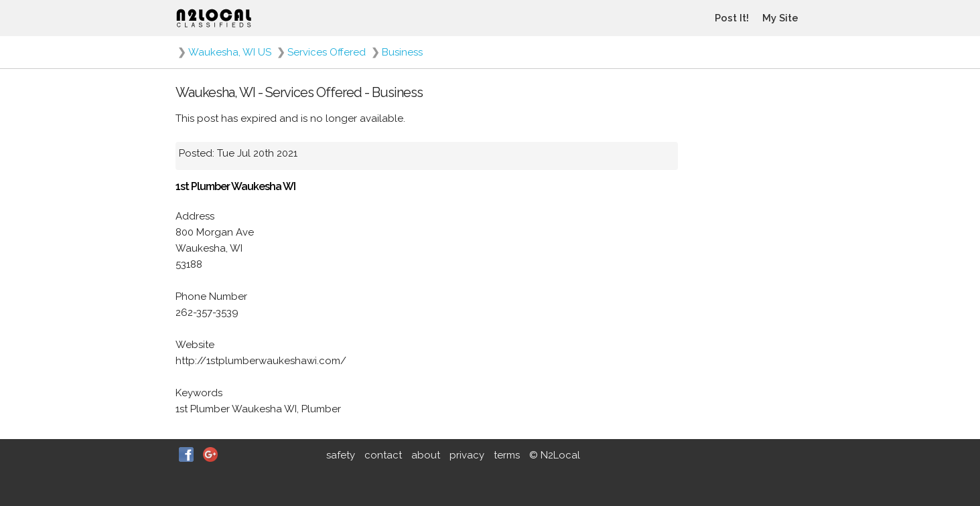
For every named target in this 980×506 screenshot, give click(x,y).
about (426, 455)
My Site (780, 18)
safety (341, 455)
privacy (467, 455)
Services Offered (327, 52)
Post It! (732, 18)
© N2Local (555, 455)
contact (383, 455)
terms (507, 455)
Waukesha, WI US (230, 52)
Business (402, 52)
